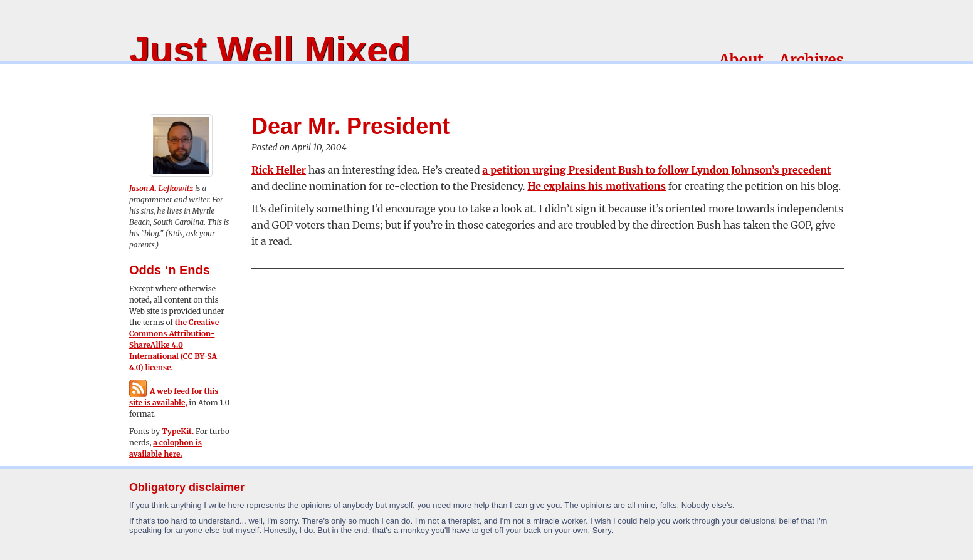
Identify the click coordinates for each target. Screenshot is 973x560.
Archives (812, 60)
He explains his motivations (597, 186)
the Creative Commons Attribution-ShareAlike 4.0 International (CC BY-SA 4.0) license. (174, 345)
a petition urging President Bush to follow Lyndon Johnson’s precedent (656, 170)
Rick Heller (279, 170)
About (741, 60)
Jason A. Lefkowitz (161, 188)
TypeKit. (178, 431)
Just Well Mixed (270, 50)
